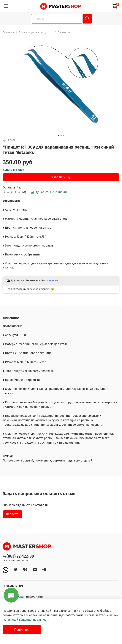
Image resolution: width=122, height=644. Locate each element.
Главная (8, 32)
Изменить (53, 281)
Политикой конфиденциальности (26, 620)
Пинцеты (64, 32)
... (50, 32)
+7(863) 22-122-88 (18, 556)
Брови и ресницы (31, 32)
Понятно (22, 630)
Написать (13, 514)
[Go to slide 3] (64, 136)
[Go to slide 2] (61, 136)
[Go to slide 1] (58, 136)
